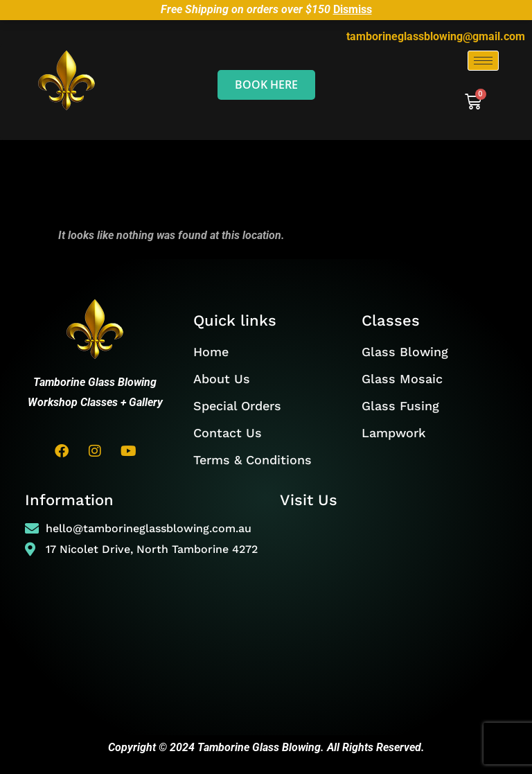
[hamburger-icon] (483, 61)
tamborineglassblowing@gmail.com (436, 36)
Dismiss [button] (353, 9)
